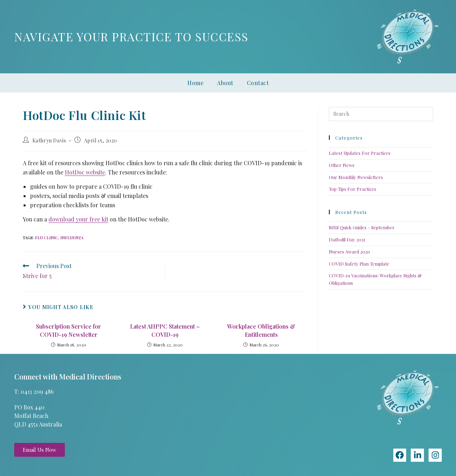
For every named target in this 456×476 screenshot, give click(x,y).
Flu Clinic (46, 238)
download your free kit (78, 219)
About (225, 83)
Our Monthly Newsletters (356, 177)
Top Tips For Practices (353, 189)
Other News (342, 165)
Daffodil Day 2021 (347, 239)
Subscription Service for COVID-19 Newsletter (69, 330)
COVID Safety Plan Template (359, 264)
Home (195, 83)
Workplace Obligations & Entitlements (261, 330)
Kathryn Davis (49, 140)
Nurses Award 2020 (349, 252)
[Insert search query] (381, 114)
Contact (258, 83)
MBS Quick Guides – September (362, 227)
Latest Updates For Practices (360, 153)
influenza (72, 238)
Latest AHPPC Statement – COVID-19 (165, 330)
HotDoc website (85, 172)
